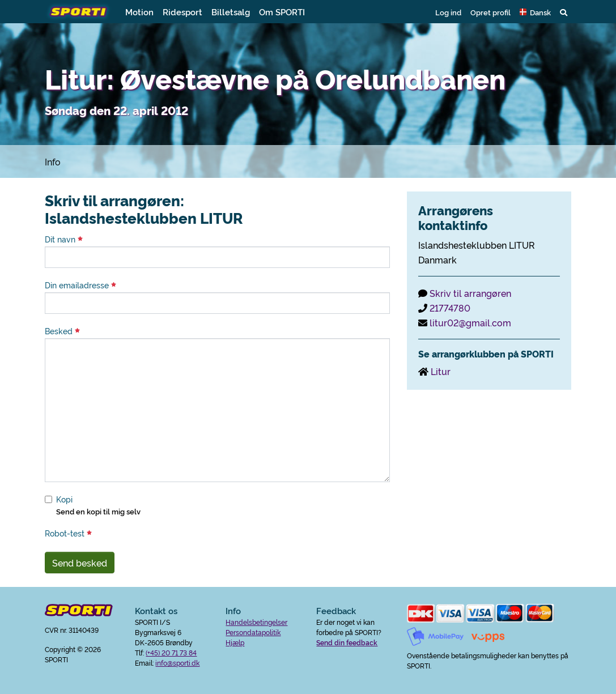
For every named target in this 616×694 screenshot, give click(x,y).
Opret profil (490, 12)
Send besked (80, 563)
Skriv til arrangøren (470, 293)
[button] (535, 12)
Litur (441, 371)
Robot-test (68, 533)
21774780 (450, 308)
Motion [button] (139, 12)
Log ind (448, 12)
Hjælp (235, 642)
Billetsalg (231, 12)
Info (53, 161)
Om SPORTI (282, 12)
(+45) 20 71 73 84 (171, 652)
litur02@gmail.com (470, 322)
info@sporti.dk (177, 663)
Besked (62, 331)
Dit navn (64, 239)
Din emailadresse (80, 285)
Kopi (64, 499)
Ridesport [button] (182, 12)
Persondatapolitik (253, 632)
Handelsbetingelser (256, 622)
